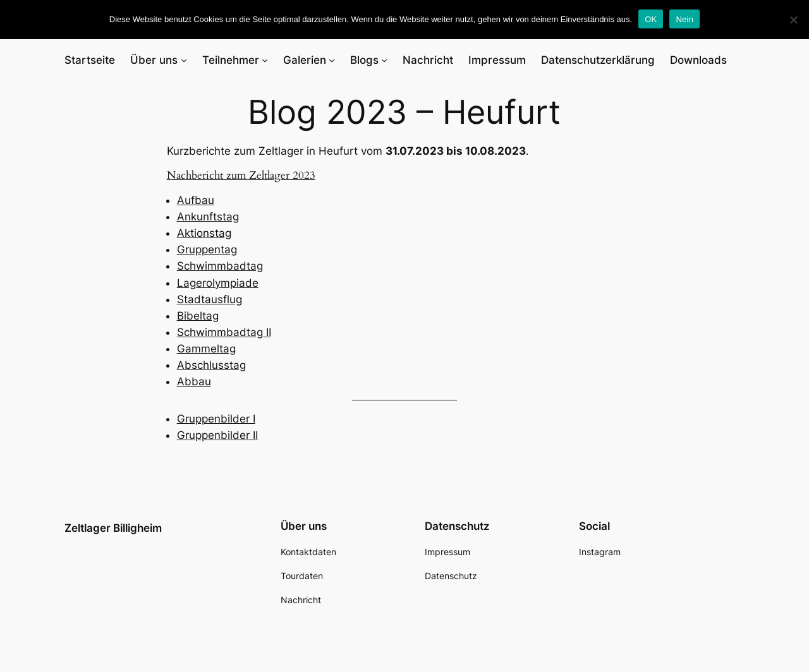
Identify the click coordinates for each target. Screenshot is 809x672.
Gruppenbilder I (216, 419)
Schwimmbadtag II (224, 332)
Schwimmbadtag (220, 266)
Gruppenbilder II (217, 435)
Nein (684, 19)
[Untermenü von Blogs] (384, 60)
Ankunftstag (208, 217)
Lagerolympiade (218, 283)
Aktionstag (204, 233)
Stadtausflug (210, 299)
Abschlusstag (211, 365)
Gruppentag (207, 249)
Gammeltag (206, 349)
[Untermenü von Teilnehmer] (265, 60)
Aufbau (196, 200)
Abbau (194, 381)
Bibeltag (198, 316)
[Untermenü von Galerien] (332, 60)
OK (651, 19)
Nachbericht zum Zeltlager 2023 (241, 175)
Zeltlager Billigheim (113, 528)
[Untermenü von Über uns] (184, 60)
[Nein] (793, 20)
